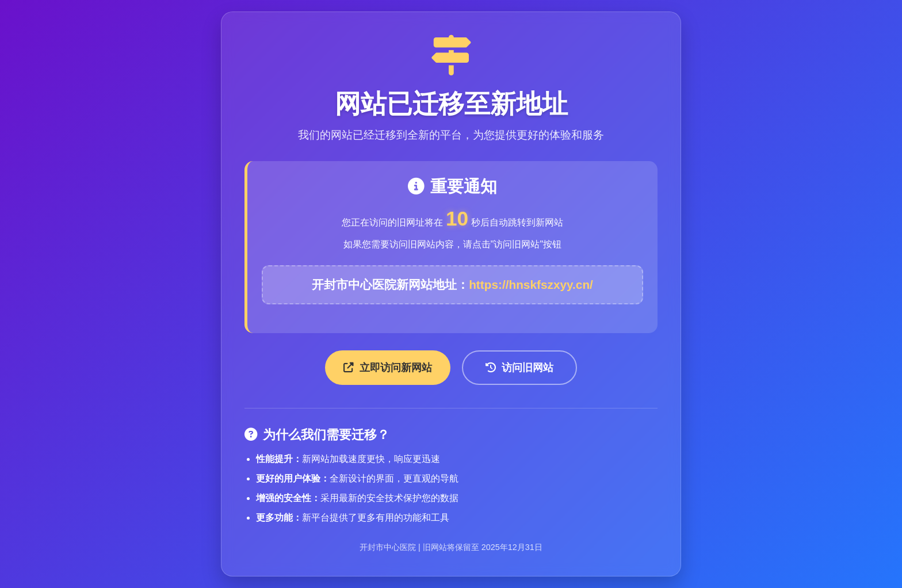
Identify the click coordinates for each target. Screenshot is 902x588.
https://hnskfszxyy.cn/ (531, 285)
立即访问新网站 (388, 368)
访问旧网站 (519, 368)
